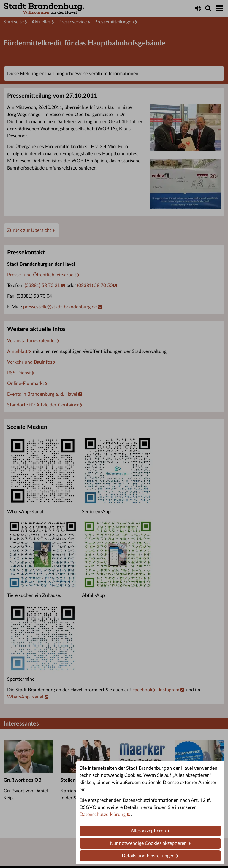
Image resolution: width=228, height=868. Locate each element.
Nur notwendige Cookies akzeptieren (148, 843)
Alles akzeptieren (148, 831)
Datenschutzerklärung (103, 815)
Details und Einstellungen (148, 856)
